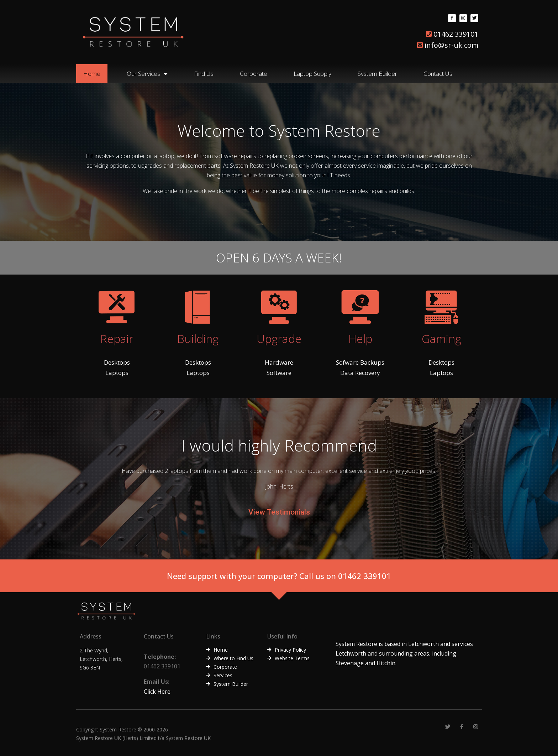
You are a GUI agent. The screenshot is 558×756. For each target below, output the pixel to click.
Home (92, 74)
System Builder (377, 74)
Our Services (147, 74)
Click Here (157, 692)
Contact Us (438, 74)
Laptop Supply (312, 74)
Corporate (254, 74)
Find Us (204, 74)
